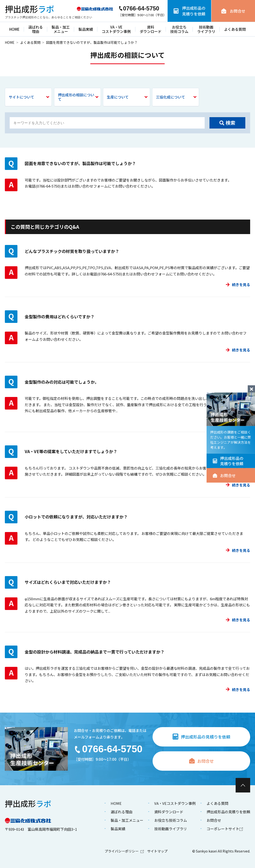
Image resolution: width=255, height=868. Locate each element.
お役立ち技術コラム (179, 29)
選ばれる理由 (36, 29)
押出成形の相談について (78, 97)
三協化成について (176, 97)
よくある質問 (235, 29)
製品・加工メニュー (61, 29)
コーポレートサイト (225, 829)
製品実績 (86, 29)
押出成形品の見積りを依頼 (228, 461)
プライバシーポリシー (124, 851)
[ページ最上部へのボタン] (243, 785)
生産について (127, 97)
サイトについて (29, 97)
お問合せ (224, 475)
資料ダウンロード (151, 29)
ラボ (30, 9)
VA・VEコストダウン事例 (116, 29)
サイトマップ (157, 851)
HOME (14, 29)
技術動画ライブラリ (206, 29)
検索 (227, 123)
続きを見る (238, 285)
